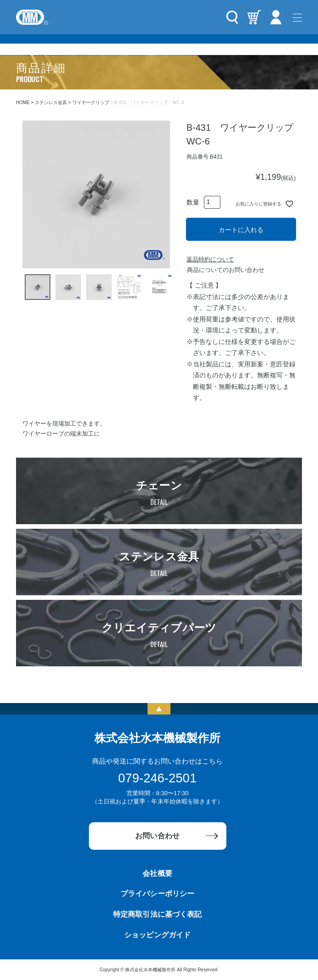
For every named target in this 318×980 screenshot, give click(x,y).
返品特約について (210, 259)
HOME (23, 102)
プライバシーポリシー (157, 894)
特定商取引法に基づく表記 (157, 914)
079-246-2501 (157, 778)
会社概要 (157, 873)
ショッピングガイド (157, 935)
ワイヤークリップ (91, 102)
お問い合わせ (157, 836)
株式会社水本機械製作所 (157, 738)
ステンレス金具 (51, 102)
